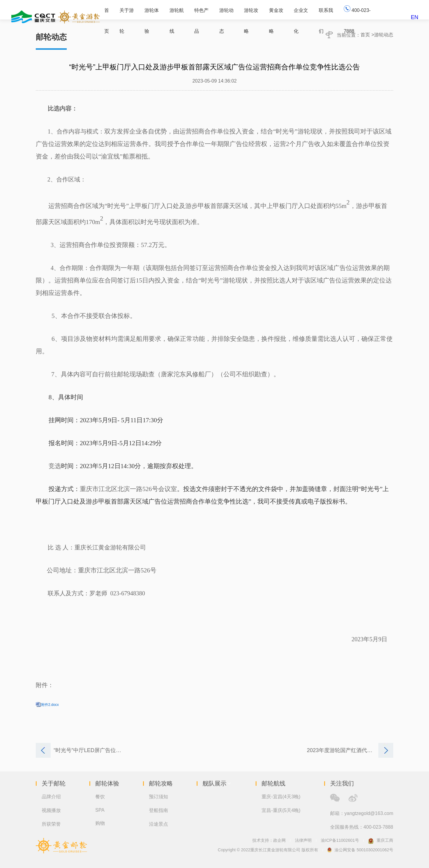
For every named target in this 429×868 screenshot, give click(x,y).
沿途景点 (158, 824)
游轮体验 (152, 14)
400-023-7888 (357, 12)
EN (415, 17)
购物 (100, 823)
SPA (100, 810)
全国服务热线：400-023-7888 (362, 827)
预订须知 (158, 797)
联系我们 (326, 14)
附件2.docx (50, 705)
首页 (107, 14)
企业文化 (301, 14)
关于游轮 (127, 14)
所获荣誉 (51, 824)
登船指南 (158, 810)
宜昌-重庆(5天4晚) (281, 810)
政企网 (279, 840)
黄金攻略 (276, 14)
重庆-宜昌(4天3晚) (281, 797)
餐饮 (100, 797)
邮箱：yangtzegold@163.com (362, 813)
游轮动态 (226, 14)
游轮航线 (177, 14)
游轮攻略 (251, 14)
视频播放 (51, 810)
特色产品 (201, 14)
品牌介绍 (51, 797)
